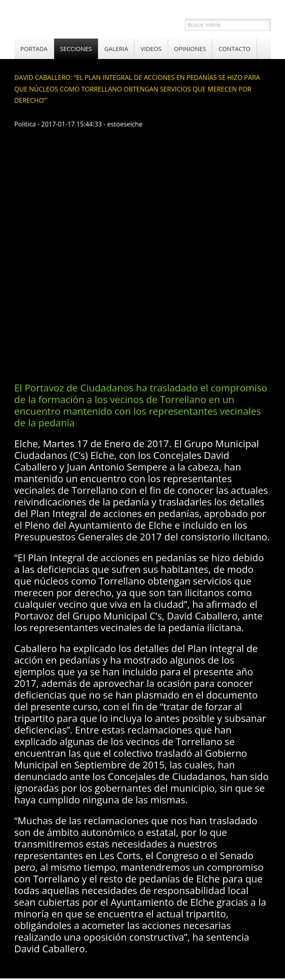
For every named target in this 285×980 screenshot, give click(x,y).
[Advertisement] (150, 312)
